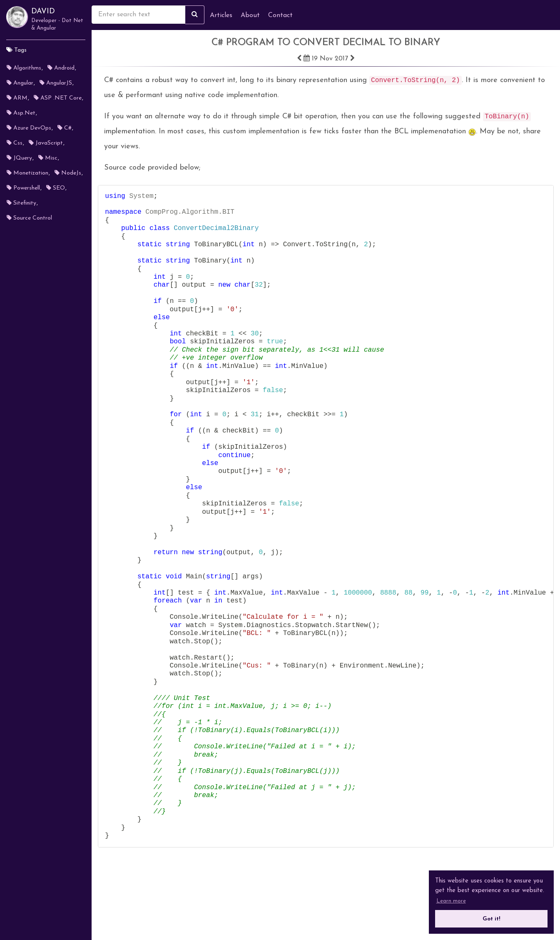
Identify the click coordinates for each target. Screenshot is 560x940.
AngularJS (56, 83)
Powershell (23, 188)
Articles (221, 15)
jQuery (19, 158)
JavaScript (46, 143)
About (250, 15)
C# (65, 128)
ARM (17, 98)
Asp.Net (21, 113)
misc (48, 158)
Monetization (27, 173)
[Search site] (195, 15)
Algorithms (24, 68)
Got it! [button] (491, 919)
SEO (56, 188)
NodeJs (68, 173)
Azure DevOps (29, 128)
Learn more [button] (451, 901)
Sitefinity (21, 203)
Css (15, 143)
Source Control (29, 218)
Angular (20, 83)
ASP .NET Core (58, 98)
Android (61, 68)
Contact (280, 15)
